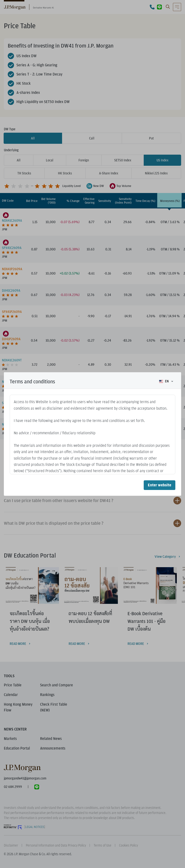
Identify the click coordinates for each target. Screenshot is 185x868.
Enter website (160, 485)
